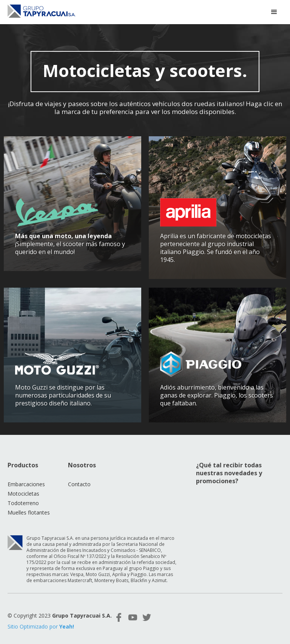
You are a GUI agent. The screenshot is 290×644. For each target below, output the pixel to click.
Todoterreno (23, 498)
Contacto (79, 479)
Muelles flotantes (29, 507)
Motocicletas (23, 488)
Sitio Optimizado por (41, 621)
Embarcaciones (26, 479)
